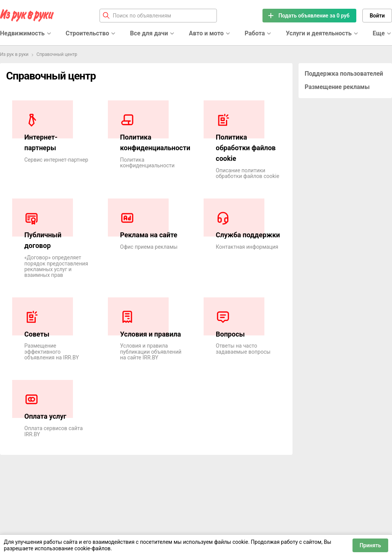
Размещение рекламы (337, 87)
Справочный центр (57, 54)
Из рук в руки (14, 54)
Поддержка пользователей (344, 74)
